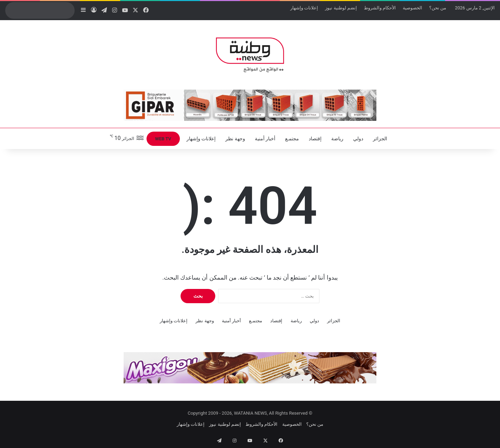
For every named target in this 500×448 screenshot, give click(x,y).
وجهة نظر (235, 139)
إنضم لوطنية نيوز (341, 8)
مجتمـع (292, 139)
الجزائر (380, 139)
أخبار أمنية (265, 139)
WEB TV (163, 139)
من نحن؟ (438, 8)
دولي (358, 139)
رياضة (337, 139)
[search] (33, 10)
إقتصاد (315, 139)
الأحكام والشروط (380, 8)
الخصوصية (412, 8)
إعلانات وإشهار (304, 8)
